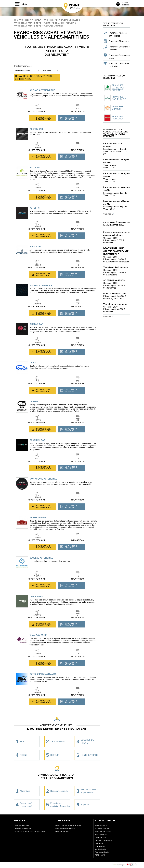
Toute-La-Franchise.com (103, 831)
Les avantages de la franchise (65, 828)
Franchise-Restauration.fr (103, 840)
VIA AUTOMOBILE (38, 635)
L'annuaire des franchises (22, 828)
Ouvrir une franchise (62, 831)
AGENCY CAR (36, 129)
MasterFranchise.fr (101, 834)
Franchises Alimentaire (119, 41)
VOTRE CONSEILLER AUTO (43, 674)
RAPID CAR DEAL (38, 518)
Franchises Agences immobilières (118, 34)
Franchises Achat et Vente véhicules (61, 20)
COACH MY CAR (37, 440)
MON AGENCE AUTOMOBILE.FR (45, 479)
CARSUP (34, 402)
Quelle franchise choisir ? (22, 825)
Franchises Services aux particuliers (120, 65)
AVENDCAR (35, 247)
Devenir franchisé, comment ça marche (68, 825)
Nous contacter (100, 846)
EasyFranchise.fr (101, 837)
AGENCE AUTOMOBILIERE (42, 90)
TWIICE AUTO (36, 597)
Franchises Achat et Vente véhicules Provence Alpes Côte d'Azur (44, 23)
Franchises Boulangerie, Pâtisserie (120, 48)
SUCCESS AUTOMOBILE (41, 558)
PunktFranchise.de (101, 825)
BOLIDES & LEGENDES (41, 285)
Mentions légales (101, 849)
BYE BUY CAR (36, 324)
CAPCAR (34, 363)
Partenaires (99, 843)
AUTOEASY (35, 168)
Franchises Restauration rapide (120, 57)
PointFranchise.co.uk (102, 828)
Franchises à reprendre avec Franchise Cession (30, 831)
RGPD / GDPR (100, 855)
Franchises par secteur (30, 20)
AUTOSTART (36, 208)
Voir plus (109, 214)
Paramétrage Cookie (102, 852)
